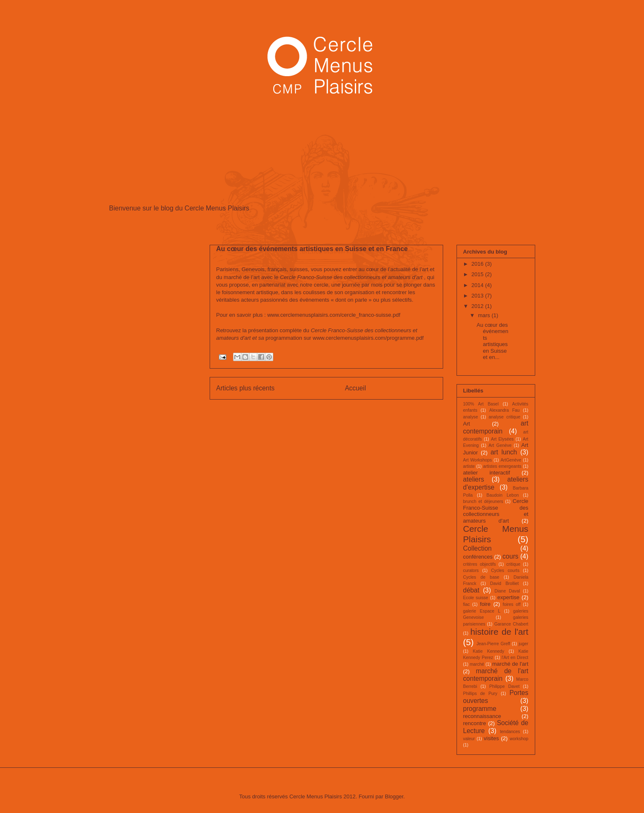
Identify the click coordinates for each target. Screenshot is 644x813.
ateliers (474, 479)
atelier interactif (487, 473)
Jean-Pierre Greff (493, 644)
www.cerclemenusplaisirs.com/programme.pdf (368, 338)
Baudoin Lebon (503, 495)
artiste (469, 466)
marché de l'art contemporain (496, 675)
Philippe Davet (504, 686)
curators (471, 571)
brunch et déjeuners (483, 501)
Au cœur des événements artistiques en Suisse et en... (493, 341)
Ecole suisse (476, 598)
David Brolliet (504, 583)
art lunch (504, 452)
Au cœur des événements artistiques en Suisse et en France (312, 249)
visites (491, 738)
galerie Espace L (482, 611)
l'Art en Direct (515, 658)
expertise (509, 597)
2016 (479, 264)
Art (467, 424)
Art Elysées (502, 439)
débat (471, 590)
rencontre (475, 723)
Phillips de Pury (480, 694)
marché (477, 664)
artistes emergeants (502, 466)
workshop (519, 739)
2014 (479, 285)
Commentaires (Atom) (343, 409)
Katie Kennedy (489, 651)
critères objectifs (480, 564)
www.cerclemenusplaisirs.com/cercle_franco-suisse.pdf (334, 315)
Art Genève (500, 445)
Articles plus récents (246, 388)
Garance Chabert (511, 624)
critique (513, 564)
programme (480, 709)
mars (485, 315)
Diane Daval (507, 591)
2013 (479, 296)
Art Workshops (478, 460)
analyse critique (505, 417)
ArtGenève (511, 460)
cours (511, 556)
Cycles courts (505, 571)
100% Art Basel (481, 404)
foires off (512, 604)
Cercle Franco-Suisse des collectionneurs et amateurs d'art (496, 511)
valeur (469, 739)
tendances (510, 732)
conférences (478, 557)
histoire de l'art (499, 632)
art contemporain (496, 427)
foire (485, 604)
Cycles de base (481, 577)
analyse (471, 417)
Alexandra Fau (504, 410)
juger (523, 644)
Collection (477, 548)
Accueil (355, 388)
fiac (467, 604)
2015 (479, 274)
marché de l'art (510, 664)
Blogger (394, 796)
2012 (479, 306)
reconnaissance (482, 716)
